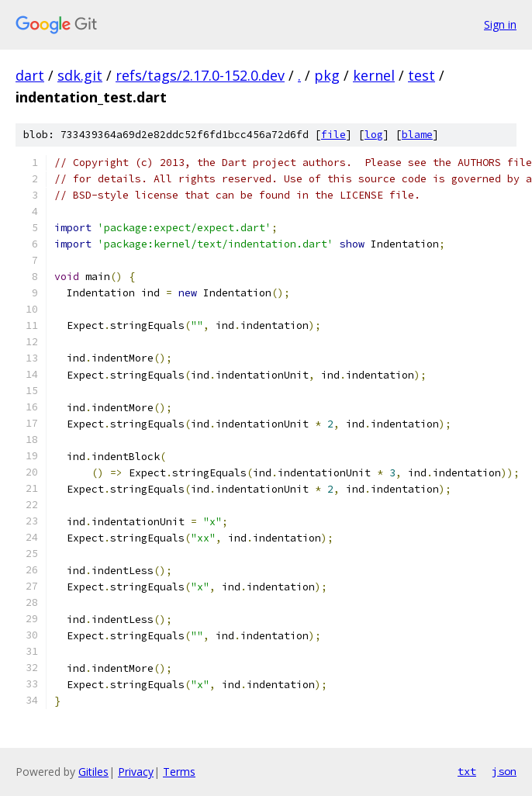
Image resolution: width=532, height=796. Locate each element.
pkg (327, 75)
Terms (179, 772)
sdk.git (80, 75)
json (504, 771)
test (421, 75)
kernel (374, 75)
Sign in (500, 24)
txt (467, 771)
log (374, 135)
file (333, 135)
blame (417, 135)
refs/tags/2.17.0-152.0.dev (200, 75)
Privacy (136, 772)
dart (30, 75)
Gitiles (93, 772)
